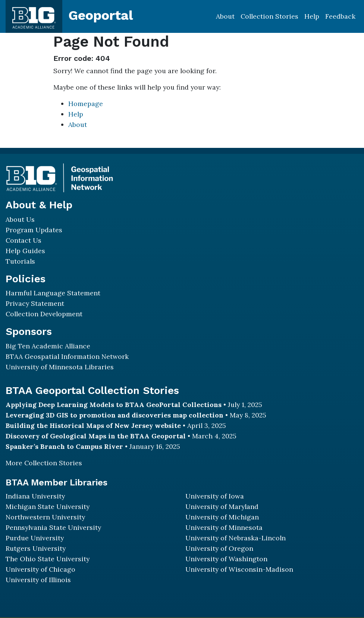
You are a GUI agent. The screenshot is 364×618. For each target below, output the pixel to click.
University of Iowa (215, 496)
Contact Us (23, 240)
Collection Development (44, 314)
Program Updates (34, 230)
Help (312, 16)
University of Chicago (40, 569)
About (225, 16)
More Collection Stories (44, 463)
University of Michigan (222, 517)
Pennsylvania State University (53, 527)
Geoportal (101, 15)
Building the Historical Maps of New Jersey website (93, 426)
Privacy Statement (35, 303)
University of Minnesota (224, 527)
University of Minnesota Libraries (60, 367)
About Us (20, 219)
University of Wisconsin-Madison (239, 569)
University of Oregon (219, 548)
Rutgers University (36, 548)
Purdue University (35, 538)
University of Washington (226, 559)
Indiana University (35, 496)
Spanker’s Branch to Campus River (64, 446)
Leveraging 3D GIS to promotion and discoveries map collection (114, 415)
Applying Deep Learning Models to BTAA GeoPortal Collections (114, 405)
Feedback (340, 16)
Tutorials (20, 261)
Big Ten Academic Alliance (48, 346)
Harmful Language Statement (53, 293)
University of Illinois (38, 580)
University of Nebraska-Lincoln (236, 538)
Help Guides (25, 251)
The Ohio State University (48, 559)
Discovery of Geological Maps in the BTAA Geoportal (96, 436)
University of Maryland (222, 507)
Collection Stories (269, 16)
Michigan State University (48, 507)
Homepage (86, 104)
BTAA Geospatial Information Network (67, 356)
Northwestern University (45, 517)
